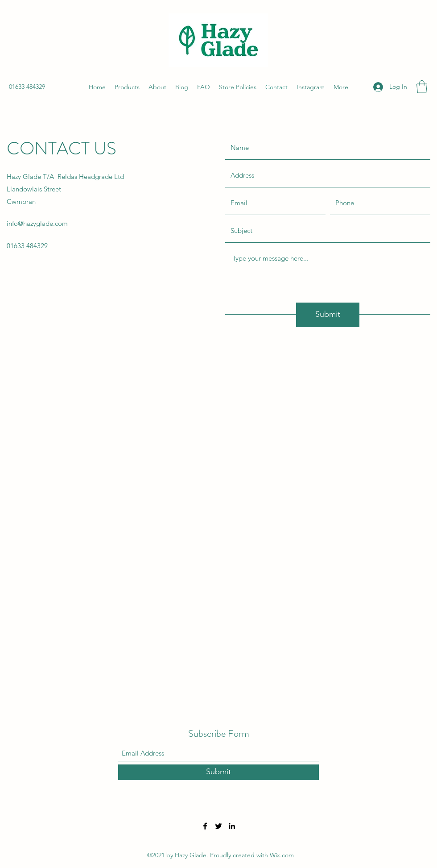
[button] (422, 87)
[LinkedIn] (232, 826)
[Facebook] (205, 826)
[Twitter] (218, 826)
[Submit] (328, 315)
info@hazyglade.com (37, 223)
